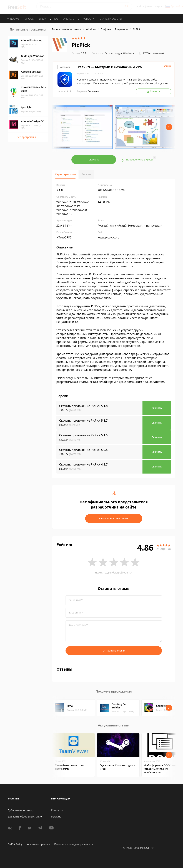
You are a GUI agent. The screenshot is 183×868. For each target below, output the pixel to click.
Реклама (56, 817)
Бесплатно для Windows (119, 53)
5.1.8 (79, 53)
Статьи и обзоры (111, 19)
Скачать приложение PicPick (83, 406)
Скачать (94, 159)
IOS (56, 19)
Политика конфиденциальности (74, 844)
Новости (88, 19)
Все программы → (28, 137)
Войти (140, 7)
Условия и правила (38, 844)
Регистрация (154, 7)
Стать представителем (114, 518)
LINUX (42, 19)
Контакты (57, 810)
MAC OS (29, 19)
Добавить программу (21, 810)
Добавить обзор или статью (25, 817)
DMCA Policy (15, 844)
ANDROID (69, 19)
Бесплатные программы (67, 29)
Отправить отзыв (114, 651)
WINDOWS (13, 19)
